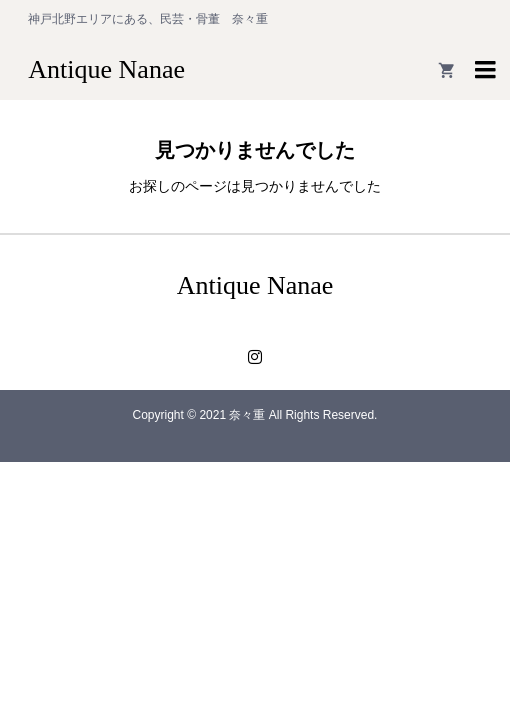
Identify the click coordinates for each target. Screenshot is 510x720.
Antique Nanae (106, 69)
